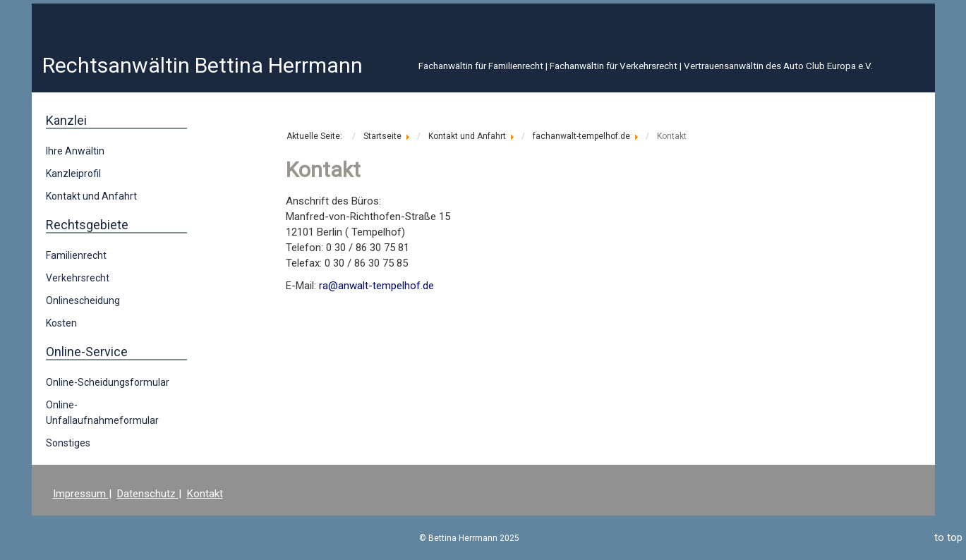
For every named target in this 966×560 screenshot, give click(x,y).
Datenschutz (148, 494)
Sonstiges (68, 443)
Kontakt (205, 494)
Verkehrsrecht (78, 278)
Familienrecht (76, 255)
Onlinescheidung (83, 300)
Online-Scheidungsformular (108, 382)
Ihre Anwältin (75, 151)
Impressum (81, 494)
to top (948, 537)
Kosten (61, 323)
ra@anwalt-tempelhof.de (376, 286)
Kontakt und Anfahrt (91, 196)
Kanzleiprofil (73, 174)
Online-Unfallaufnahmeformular (102, 413)
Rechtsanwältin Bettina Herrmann (203, 65)
